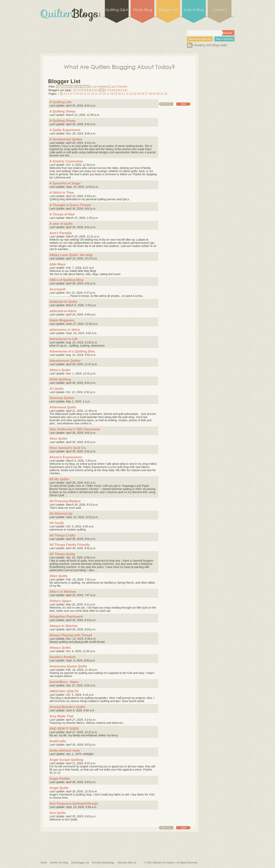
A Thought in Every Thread (70, 205)
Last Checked (119, 87)
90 (119, 90)
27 (147, 94)
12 (89, 94)
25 (139, 94)
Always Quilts (60, 648)
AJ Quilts (57, 389)
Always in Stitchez (64, 626)
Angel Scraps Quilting (66, 760)
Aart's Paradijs (61, 233)
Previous (166, 104)
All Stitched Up (61, 514)
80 (114, 90)
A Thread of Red (62, 214)
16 (104, 94)
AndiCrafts (58, 741)
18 (112, 94)
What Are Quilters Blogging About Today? (119, 67)
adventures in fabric (65, 330)
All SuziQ (57, 523)
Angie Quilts (59, 788)
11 (85, 94)
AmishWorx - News (64, 682)
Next (183, 104)
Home (44, 863)
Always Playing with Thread (71, 635)
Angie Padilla (60, 778)
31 (162, 94)
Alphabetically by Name (73, 87)
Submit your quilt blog (200, 39)
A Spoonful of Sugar (65, 183)
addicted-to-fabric (63, 311)
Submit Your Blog (59, 863)
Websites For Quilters (164, 863)
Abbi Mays (58, 264)
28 (150, 94)
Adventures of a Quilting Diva (72, 351)
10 (74, 90)
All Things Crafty (62, 535)
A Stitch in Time (62, 192)
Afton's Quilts (60, 370)
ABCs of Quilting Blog (66, 280)
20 (80, 90)
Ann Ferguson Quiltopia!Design (74, 803)
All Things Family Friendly (70, 545)
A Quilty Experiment (65, 130)
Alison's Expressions (66, 457)
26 (143, 94)
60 (102, 90)
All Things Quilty (62, 554)
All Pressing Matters (65, 501)
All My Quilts (59, 479)
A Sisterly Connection (66, 161)
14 (97, 94)
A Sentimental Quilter (66, 139)
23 (131, 94)
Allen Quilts (58, 576)
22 (127, 94)
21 (123, 94)
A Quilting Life (60, 102)
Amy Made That (61, 716)
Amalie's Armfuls (63, 657)
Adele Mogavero (62, 320)
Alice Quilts (58, 438)
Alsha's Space (60, 601)
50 (96, 90)
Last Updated (100, 87)
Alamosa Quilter (62, 398)
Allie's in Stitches (63, 592)
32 (166, 94)
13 (93, 94)
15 (100, 94)
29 (154, 94)
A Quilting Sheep (62, 111)
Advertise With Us (127, 863)
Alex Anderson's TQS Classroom (75, 429)
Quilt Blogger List (80, 863)
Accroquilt (57, 289)
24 (135, 94)
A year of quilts (61, 224)
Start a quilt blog (224, 39)
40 (90, 90)
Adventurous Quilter (65, 361)
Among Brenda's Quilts (67, 707)
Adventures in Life (64, 339)
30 (85, 90)
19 (116, 94)
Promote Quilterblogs (103, 863)
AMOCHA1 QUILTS (64, 691)
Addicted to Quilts (63, 302)
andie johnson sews (65, 750)
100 (125, 90)
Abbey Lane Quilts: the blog (71, 255)
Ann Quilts (58, 813)
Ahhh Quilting (60, 379)
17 (108, 94)
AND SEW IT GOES (64, 729)
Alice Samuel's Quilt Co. (68, 448)
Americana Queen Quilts (68, 666)
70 (108, 90)
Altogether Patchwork (66, 616)
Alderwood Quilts (63, 407)
